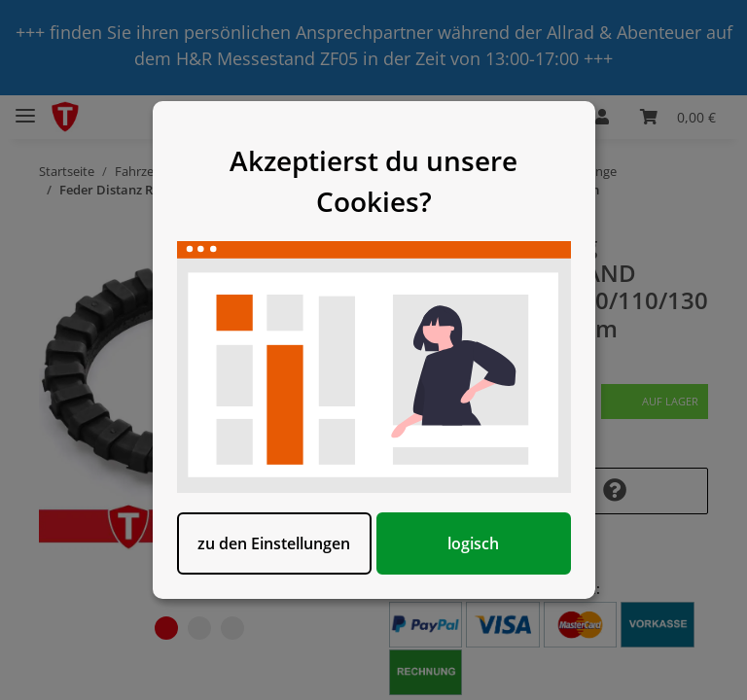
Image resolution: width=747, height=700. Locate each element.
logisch (473, 543)
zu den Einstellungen (274, 543)
